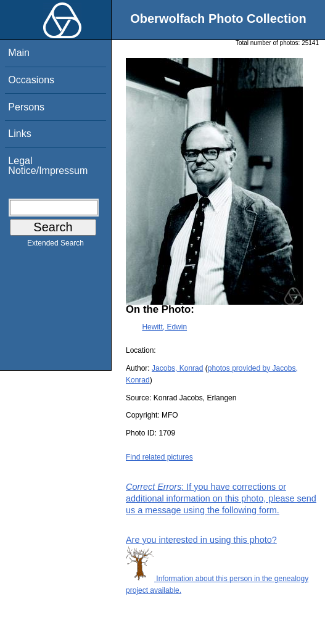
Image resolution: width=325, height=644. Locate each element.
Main (19, 53)
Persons (26, 107)
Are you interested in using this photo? (201, 540)
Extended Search (56, 246)
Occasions (31, 80)
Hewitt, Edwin (164, 327)
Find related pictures (159, 457)
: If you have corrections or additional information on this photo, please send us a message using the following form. (221, 498)
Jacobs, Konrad (177, 368)
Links (19, 134)
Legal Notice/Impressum (48, 166)
